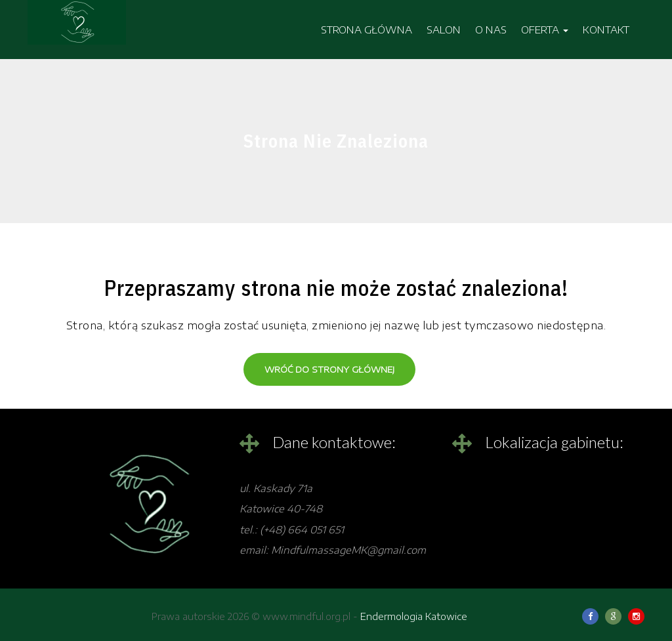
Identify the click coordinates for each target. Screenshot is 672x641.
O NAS (491, 30)
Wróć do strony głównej (329, 369)
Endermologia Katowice (414, 616)
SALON (444, 30)
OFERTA (545, 30)
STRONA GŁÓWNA (367, 30)
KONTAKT (606, 30)
